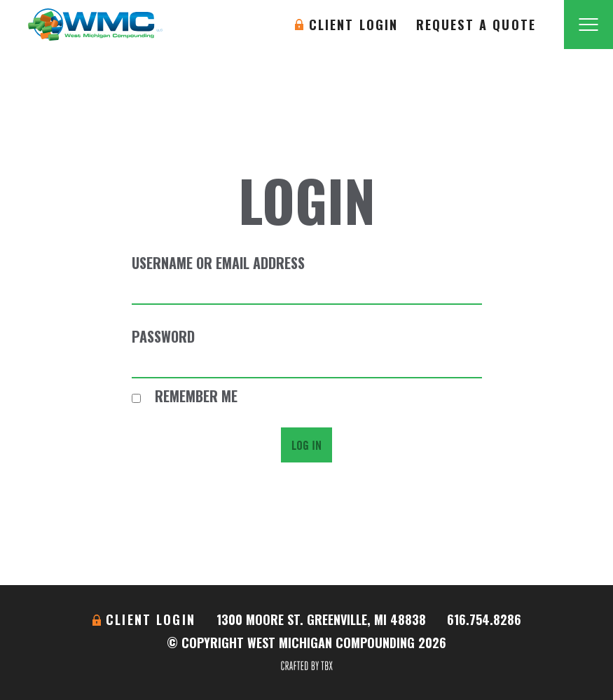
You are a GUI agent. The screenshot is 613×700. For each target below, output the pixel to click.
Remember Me (185, 396)
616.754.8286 (484, 619)
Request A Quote (476, 25)
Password (163, 336)
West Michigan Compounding (95, 25)
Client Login (354, 25)
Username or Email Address (218, 263)
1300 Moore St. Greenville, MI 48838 (321, 619)
